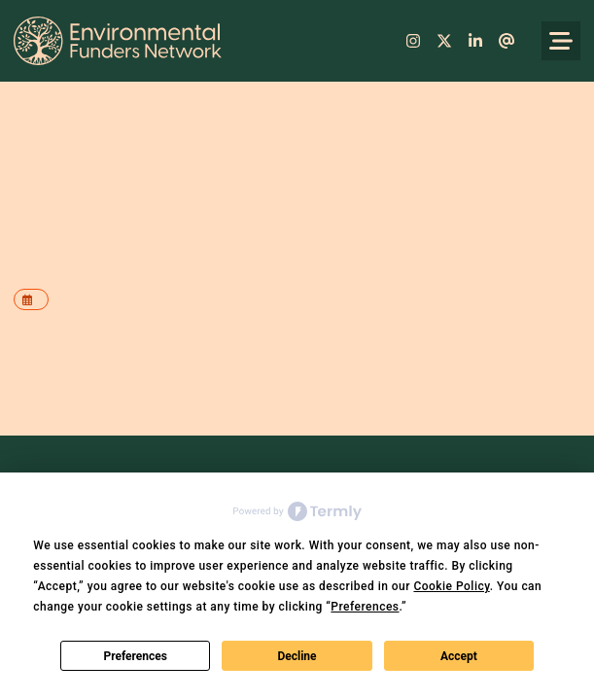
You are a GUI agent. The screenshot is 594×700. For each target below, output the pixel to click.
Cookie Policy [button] (451, 586)
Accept (459, 656)
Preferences (135, 656)
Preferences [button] (365, 607)
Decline (297, 656)
